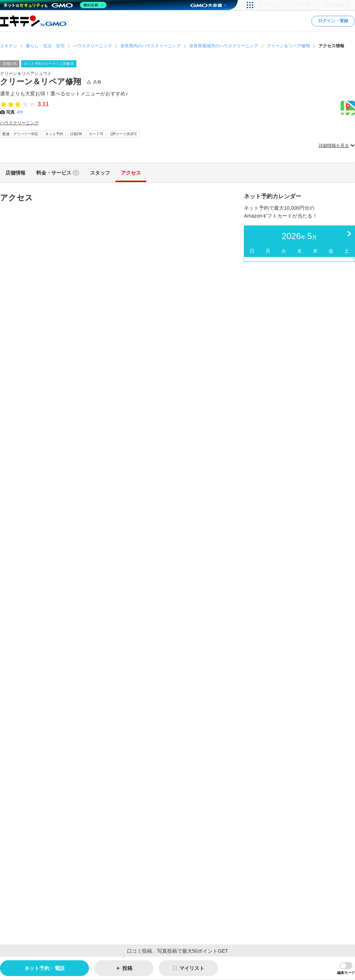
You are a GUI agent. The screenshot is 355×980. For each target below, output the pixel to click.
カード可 (96, 134)
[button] (346, 969)
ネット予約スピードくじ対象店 (49, 64)
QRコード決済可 (124, 134)
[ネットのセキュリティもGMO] (55, 5)
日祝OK (76, 134)
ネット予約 (54, 134)
